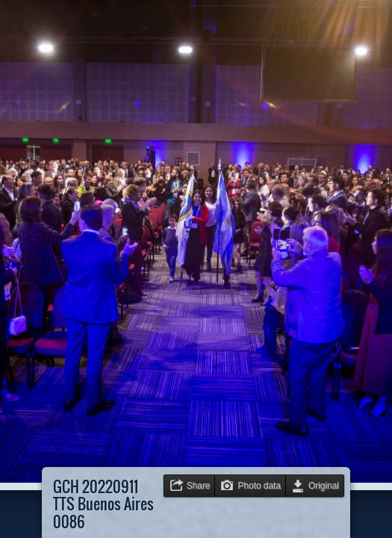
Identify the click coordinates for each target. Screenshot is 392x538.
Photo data (259, 486)
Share (199, 486)
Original (324, 486)
